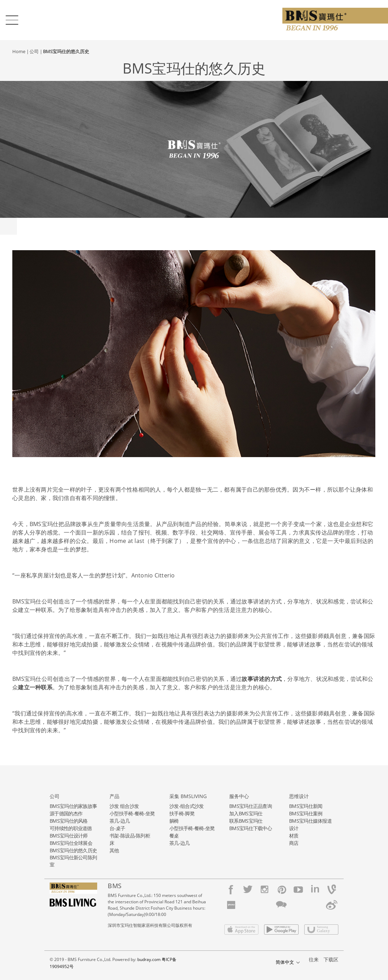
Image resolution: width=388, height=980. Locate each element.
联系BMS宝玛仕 (246, 821)
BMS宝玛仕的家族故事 (73, 806)
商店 (294, 843)
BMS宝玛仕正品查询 (251, 806)
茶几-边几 (120, 821)
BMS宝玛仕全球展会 (71, 843)
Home (19, 51)
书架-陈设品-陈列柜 (130, 836)
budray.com (149, 959)
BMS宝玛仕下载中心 (251, 828)
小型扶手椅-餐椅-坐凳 (132, 813)
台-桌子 (117, 828)
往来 (314, 959)
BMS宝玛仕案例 (306, 813)
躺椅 (174, 821)
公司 (34, 51)
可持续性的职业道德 (71, 828)
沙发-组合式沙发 (186, 806)
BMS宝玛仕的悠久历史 (66, 51)
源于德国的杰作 (66, 813)
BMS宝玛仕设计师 (69, 836)
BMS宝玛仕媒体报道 (310, 821)
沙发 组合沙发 (124, 806)
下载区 (331, 959)
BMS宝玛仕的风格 (69, 821)
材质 (294, 836)
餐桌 (174, 836)
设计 (294, 828)
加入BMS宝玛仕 (246, 813)
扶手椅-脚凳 (182, 813)
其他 (114, 850)
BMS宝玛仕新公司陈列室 (73, 861)
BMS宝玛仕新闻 (306, 806)
